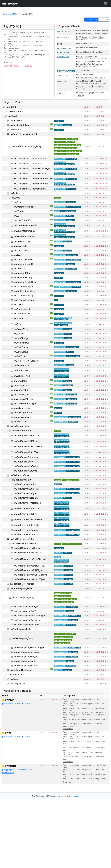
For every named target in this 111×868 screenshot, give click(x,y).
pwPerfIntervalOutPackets (27, 489)
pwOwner (19, 305)
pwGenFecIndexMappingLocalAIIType (32, 169)
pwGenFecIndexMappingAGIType (30, 159)
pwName (18, 319)
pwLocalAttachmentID (25, 231)
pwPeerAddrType (22, 417)
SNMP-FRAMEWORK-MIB (66, 71)
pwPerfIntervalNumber (25, 484)
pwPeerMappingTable (20, 629)
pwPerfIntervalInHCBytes (26, 514)
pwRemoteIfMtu (22, 273)
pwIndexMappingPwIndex (27, 625)
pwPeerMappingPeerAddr (27, 652)
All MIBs (14, 14)
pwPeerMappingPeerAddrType (29, 647)
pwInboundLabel (22, 314)
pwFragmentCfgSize (24, 287)
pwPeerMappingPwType (26, 656)
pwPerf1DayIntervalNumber (28, 548)
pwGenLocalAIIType (24, 399)
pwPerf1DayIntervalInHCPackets (30, 566)
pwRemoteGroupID (23, 264)
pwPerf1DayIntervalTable (22, 539)
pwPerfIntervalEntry (22, 480)
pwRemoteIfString (23, 278)
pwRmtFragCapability (24, 291)
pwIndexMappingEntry (23, 597)
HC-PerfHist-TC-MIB (64, 31)
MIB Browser (10, 4)
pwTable (14, 193)
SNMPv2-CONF (63, 75)
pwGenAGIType (21, 394)
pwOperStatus (21, 347)
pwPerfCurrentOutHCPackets (28, 447)
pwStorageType (22, 385)
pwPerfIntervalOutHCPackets (28, 519)
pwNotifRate (16, 130)
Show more (9, 62)
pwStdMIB (11, 107)
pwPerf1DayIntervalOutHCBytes (30, 579)
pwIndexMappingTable (21, 588)
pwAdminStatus (22, 343)
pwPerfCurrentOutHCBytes (27, 452)
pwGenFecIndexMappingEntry (27, 146)
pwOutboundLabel (23, 309)
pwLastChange (21, 338)
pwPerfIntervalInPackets (26, 530)
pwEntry (16, 198)
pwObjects (13, 116)
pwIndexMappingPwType (26, 607)
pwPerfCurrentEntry (22, 431)
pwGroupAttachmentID (25, 225)
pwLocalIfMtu (21, 246)
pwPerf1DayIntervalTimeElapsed (30, 559)
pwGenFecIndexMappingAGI (28, 164)
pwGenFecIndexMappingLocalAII (30, 174)
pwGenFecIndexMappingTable (25, 134)
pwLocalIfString (22, 250)
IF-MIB (60, 44)
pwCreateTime (21, 329)
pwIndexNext (16, 121)
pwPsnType (20, 356)
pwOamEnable (21, 390)
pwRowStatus (21, 381)
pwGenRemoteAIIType (25, 403)
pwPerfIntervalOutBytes (26, 493)
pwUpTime (19, 334)
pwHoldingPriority (23, 412)
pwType (18, 255)
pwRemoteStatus (22, 365)
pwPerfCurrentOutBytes (26, 471)
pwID (17, 216)
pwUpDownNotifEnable (21, 670)
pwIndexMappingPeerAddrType (29, 616)
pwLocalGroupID (22, 220)
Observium (74, 796)
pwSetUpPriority (22, 408)
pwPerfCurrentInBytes (25, 462)
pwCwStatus (20, 268)
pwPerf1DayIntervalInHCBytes (29, 570)
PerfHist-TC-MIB (63, 53)
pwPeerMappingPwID (25, 661)
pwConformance (16, 675)
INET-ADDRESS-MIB (64, 48)
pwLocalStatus (21, 352)
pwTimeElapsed (22, 370)
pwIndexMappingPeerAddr (27, 620)
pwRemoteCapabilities (25, 282)
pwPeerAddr (20, 421)
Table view (104, 20)
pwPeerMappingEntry (22, 638)
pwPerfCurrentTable (20, 426)
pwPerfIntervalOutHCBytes (27, 525)
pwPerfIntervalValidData (26, 498)
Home (5, 14)
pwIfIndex (19, 211)
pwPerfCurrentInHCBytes (26, 441)
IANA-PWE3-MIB (63, 38)
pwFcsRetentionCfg (23, 296)
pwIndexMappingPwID (25, 611)
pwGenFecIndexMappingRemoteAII (31, 184)
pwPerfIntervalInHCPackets (27, 508)
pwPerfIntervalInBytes (25, 535)
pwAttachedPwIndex (24, 207)
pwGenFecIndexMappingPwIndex (30, 189)
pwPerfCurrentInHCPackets (27, 436)
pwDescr (18, 324)
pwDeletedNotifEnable (21, 125)
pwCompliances (18, 684)
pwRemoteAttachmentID (26, 236)
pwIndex (18, 202)
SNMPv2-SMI (62, 82)
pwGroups (15, 679)
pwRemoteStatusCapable (26, 361)
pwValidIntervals (22, 376)
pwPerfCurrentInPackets (26, 457)
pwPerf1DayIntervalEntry (24, 544)
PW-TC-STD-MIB (63, 57)
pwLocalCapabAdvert (24, 259)
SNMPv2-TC (61, 93)
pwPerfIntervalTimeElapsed (27, 503)
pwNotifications (15, 111)
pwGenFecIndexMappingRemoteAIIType (34, 179)
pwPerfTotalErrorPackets (22, 584)
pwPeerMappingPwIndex (26, 666)
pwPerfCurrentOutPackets (27, 466)
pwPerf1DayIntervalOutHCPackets (31, 575)
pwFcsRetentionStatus (25, 300)
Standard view (91, 20)
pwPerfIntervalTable (20, 475)
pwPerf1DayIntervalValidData (28, 553)
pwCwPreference (22, 241)
